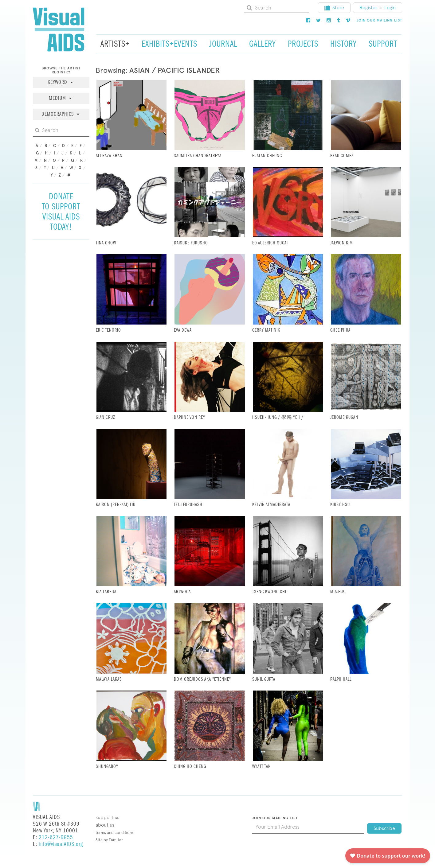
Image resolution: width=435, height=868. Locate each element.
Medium (58, 98)
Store (334, 8)
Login (390, 8)
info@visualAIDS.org (61, 844)
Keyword (58, 82)
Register (368, 8)
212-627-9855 (56, 837)
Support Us (107, 817)
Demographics (58, 114)
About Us (105, 825)
